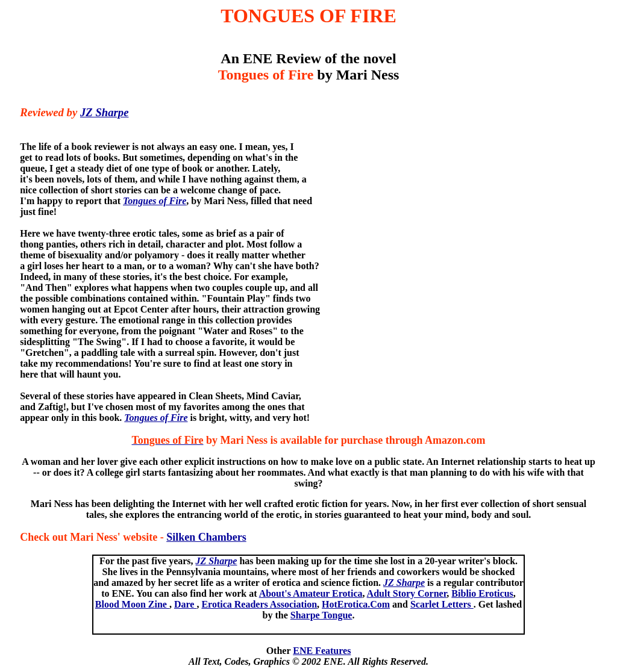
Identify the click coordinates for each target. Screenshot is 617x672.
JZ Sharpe (105, 112)
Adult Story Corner (407, 593)
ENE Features (322, 651)
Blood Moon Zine (132, 604)
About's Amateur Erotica (311, 593)
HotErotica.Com (356, 604)
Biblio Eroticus (482, 593)
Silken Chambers (206, 537)
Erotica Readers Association (259, 604)
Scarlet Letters (442, 604)
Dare (185, 604)
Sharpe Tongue (321, 615)
